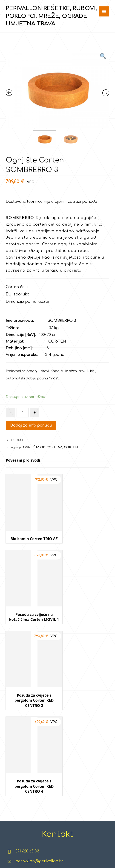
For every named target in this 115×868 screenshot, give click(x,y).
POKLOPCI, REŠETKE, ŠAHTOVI (17, 782)
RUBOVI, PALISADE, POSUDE (17, 760)
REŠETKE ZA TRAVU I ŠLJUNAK (17, 738)
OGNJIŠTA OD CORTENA (43, 447)
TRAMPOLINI (89, 746)
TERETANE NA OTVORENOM (63, 768)
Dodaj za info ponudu (31, 425)
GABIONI (40, 811)
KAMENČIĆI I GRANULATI (39, 768)
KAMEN (40, 753)
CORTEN (71, 447)
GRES (40, 804)
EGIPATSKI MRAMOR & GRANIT (39, 738)
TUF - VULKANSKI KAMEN (40, 790)
